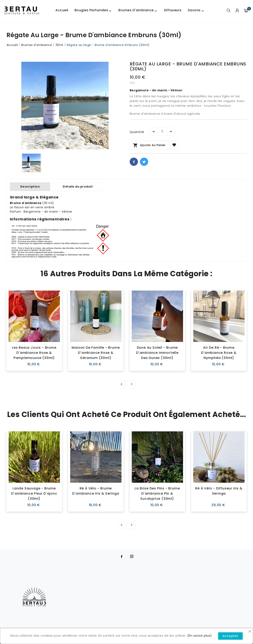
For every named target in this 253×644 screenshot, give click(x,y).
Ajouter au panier (149, 145)
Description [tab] (30, 187)
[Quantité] (162, 132)
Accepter (230, 636)
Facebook (134, 162)
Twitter (144, 162)
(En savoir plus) (200, 635)
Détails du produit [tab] (78, 187)
